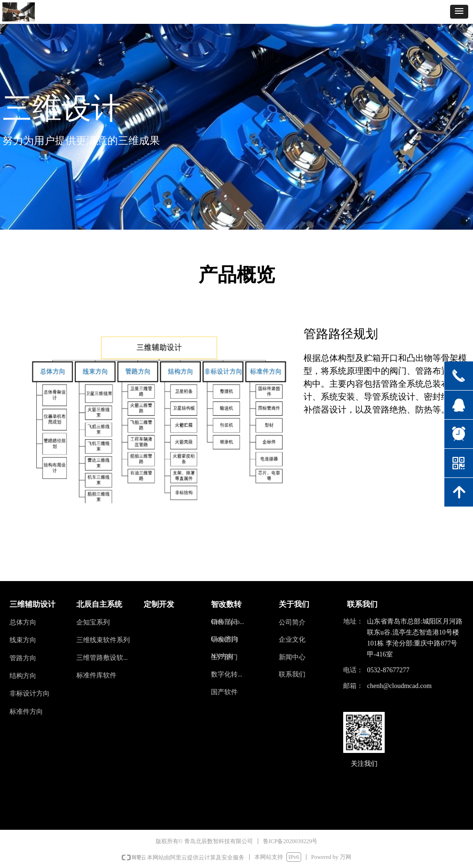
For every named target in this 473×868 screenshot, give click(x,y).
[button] (459, 12)
